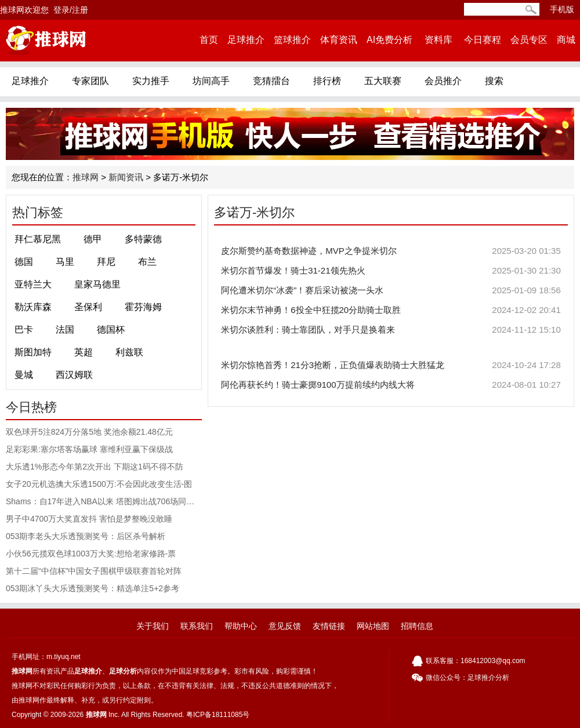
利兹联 (129, 352)
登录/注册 (71, 10)
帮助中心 (241, 626)
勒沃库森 (33, 307)
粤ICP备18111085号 (218, 715)
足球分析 (123, 671)
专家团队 (90, 81)
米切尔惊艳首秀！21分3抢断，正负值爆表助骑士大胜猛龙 (391, 365)
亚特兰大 (33, 284)
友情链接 (329, 626)
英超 (84, 352)
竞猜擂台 (271, 81)
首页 (209, 40)
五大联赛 (383, 81)
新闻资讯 (126, 177)
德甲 (93, 239)
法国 (65, 330)
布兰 (147, 262)
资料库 (438, 40)
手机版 (562, 9)
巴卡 (24, 330)
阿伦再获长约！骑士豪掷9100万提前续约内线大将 (391, 385)
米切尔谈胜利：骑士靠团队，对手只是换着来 (391, 330)
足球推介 (246, 40)
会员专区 (529, 40)
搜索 (494, 81)
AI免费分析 (389, 40)
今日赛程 (483, 40)
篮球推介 (292, 40)
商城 (566, 40)
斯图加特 (33, 352)
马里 (65, 262)
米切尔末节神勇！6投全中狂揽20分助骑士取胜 (391, 310)
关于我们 (153, 626)
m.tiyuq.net (64, 657)
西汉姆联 (74, 375)
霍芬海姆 (143, 307)
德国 (24, 262)
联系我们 (197, 626)
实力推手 (151, 81)
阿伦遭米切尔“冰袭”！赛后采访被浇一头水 (391, 290)
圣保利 (88, 307)
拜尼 (106, 262)
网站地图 (373, 626)
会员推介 (443, 81)
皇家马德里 (97, 284)
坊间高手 (211, 81)
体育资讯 (339, 40)
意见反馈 (285, 626)
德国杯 (111, 330)
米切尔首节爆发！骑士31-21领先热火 (391, 271)
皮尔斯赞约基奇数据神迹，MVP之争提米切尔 (391, 251)
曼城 (24, 375)
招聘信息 (417, 626)
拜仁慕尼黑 (38, 239)
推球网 (86, 177)
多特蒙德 (143, 239)
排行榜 (327, 81)
